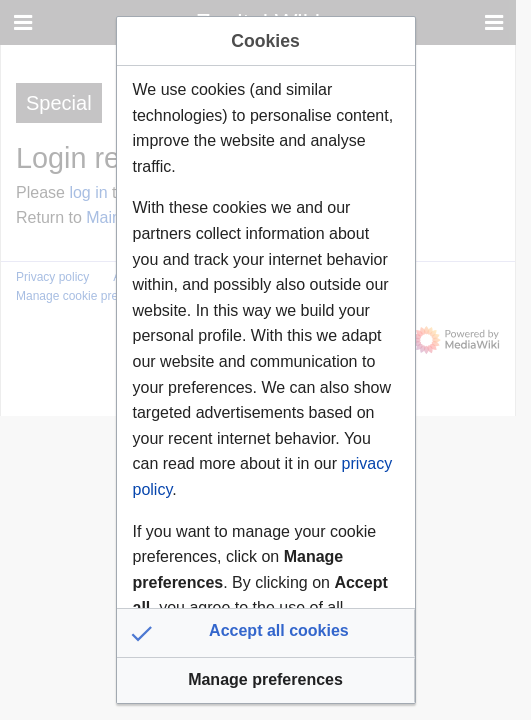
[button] (266, 633)
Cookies (265, 41)
